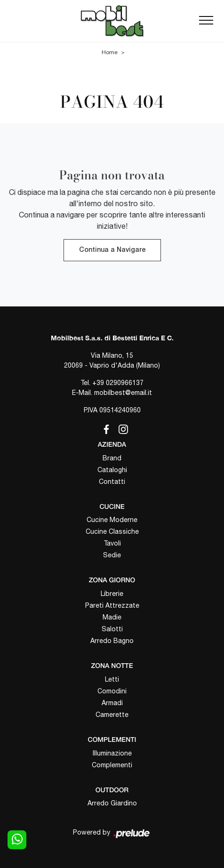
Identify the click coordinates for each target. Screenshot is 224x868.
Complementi (112, 765)
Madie (112, 617)
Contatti (112, 482)
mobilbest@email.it (123, 393)
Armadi (112, 703)
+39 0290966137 (118, 383)
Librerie (112, 594)
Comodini (112, 691)
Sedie (112, 555)
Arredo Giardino (112, 803)
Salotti (112, 629)
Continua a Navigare (112, 250)
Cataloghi (112, 470)
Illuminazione (112, 753)
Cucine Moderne (112, 520)
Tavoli (112, 543)
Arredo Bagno (112, 641)
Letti (112, 679)
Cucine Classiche (112, 531)
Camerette (112, 715)
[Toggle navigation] (206, 21)
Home (110, 52)
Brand (112, 458)
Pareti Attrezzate (112, 605)
